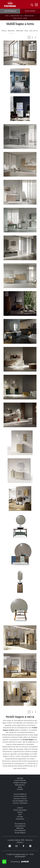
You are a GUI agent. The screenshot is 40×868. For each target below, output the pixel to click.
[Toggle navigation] (36, 5)
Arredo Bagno (29, 16)
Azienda (20, 778)
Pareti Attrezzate (20, 810)
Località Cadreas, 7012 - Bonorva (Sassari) (20, 841)
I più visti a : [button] (34, 31)
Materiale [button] (20, 31)
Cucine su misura (20, 799)
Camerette (20, 819)
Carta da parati (20, 830)
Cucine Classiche (20, 796)
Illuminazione (20, 824)
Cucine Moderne (20, 794)
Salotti (20, 812)
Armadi (20, 817)
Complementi (20, 826)
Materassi (20, 828)
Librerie (20, 808)
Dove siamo (30, 11)
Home (7, 16)
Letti (20, 814)
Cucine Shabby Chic (20, 801)
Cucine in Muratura (20, 803)
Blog (20, 787)
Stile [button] (26, 31)
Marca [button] (4, 31)
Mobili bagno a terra (20, 18)
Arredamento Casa (17, 16)
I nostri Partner (20, 780)
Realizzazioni (20, 785)
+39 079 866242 (10, 11)
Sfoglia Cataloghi (20, 783)
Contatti (20, 789)
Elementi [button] (11, 31)
